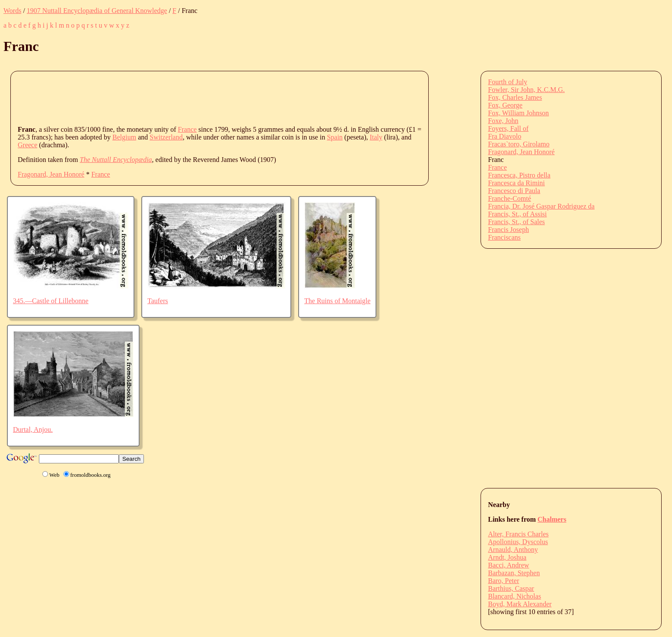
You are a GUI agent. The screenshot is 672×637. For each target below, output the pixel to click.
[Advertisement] (175, 98)
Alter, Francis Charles (518, 534)
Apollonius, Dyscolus (518, 542)
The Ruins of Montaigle (337, 301)
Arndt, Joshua (507, 557)
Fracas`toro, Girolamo (519, 144)
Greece (27, 145)
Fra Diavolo (505, 136)
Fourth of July (508, 82)
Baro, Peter (503, 581)
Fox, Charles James (515, 97)
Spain (334, 137)
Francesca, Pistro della (519, 175)
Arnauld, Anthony (513, 550)
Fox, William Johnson (518, 113)
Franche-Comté (510, 198)
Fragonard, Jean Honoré (51, 174)
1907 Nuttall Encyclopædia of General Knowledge (97, 11)
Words (12, 11)
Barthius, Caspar (511, 588)
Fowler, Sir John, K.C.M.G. (526, 90)
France (188, 129)
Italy (376, 137)
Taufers (158, 301)
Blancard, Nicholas (514, 596)
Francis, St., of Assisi (517, 214)
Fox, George (505, 105)
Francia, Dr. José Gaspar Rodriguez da (541, 206)
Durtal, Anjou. (33, 429)
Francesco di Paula (514, 191)
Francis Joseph (508, 230)
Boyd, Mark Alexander (520, 604)
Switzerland (166, 137)
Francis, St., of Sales (516, 222)
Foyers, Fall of (508, 128)
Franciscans (504, 237)
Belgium (124, 137)
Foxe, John (503, 121)
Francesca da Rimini (516, 183)
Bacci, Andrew (508, 565)
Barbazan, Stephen (514, 573)
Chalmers (552, 519)
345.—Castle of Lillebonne (51, 301)
